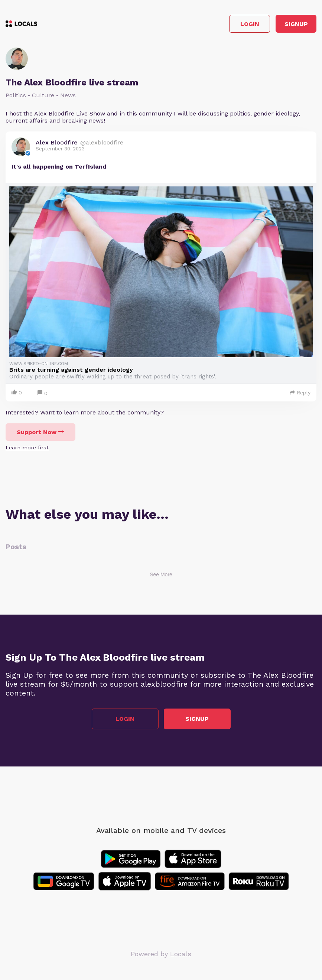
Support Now (40, 432)
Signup (296, 24)
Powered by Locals (161, 954)
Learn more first (27, 447)
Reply (300, 393)
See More (161, 574)
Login (250, 24)
